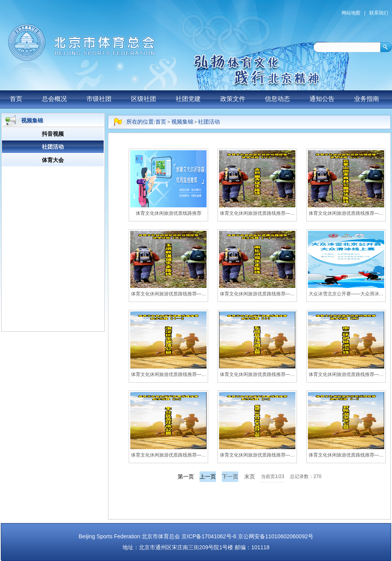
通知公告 (322, 99)
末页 (250, 476)
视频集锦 (182, 122)
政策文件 (233, 99)
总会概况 (54, 99)
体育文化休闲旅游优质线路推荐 (169, 213)
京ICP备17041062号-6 (209, 536)
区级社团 (144, 99)
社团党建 (188, 99)
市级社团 (99, 99)
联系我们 (379, 13)
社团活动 (209, 122)
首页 (16, 99)
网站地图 (351, 13)
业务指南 (367, 99)
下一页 (230, 476)
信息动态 (277, 99)
